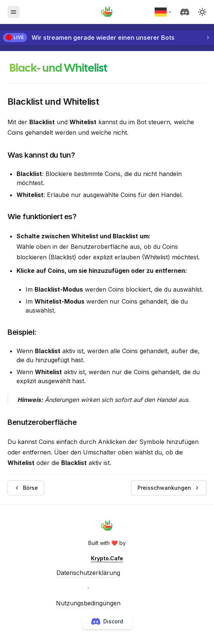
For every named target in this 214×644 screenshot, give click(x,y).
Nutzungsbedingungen (88, 603)
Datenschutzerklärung (88, 573)
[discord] (186, 12)
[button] (202, 12)
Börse (26, 488)
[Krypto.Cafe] (107, 12)
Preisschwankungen (169, 488)
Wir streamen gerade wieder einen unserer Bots (103, 38)
